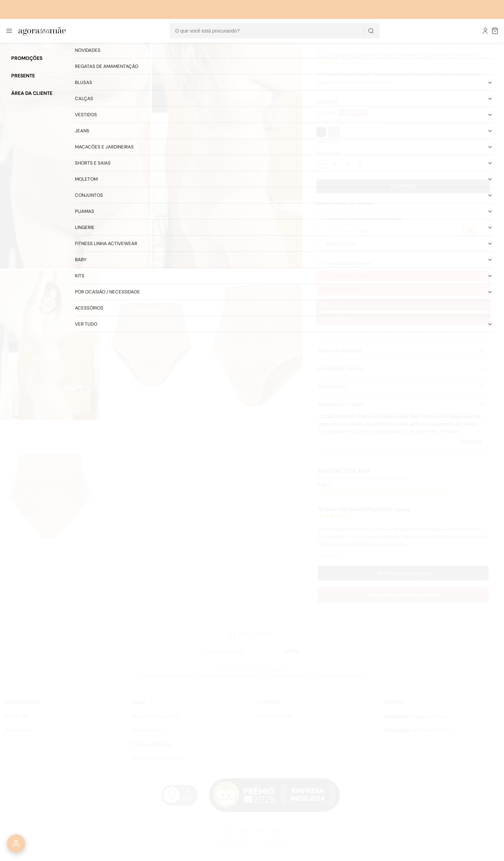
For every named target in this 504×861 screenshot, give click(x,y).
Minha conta (19, 730)
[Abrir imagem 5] (253, 345)
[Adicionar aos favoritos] (11, 54)
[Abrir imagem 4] (151, 345)
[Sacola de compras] (495, 31)
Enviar (292, 651)
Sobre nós (17, 716)
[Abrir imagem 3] (50, 345)
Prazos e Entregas (152, 744)
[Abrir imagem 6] (50, 496)
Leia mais (327, 101)
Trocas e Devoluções (155, 716)
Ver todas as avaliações (403, 573)
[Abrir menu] (9, 31)
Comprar (403, 186)
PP (322, 164)
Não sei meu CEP (341, 243)
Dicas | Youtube (275, 716)
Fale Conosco (147, 730)
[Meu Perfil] (485, 31)
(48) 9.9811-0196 (417, 730)
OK (470, 231)
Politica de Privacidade (157, 758)
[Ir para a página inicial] (42, 31)
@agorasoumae (415, 716)
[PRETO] (321, 132)
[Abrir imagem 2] (227, 156)
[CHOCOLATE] (334, 132)
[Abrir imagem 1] (75, 156)
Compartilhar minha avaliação (403, 595)
